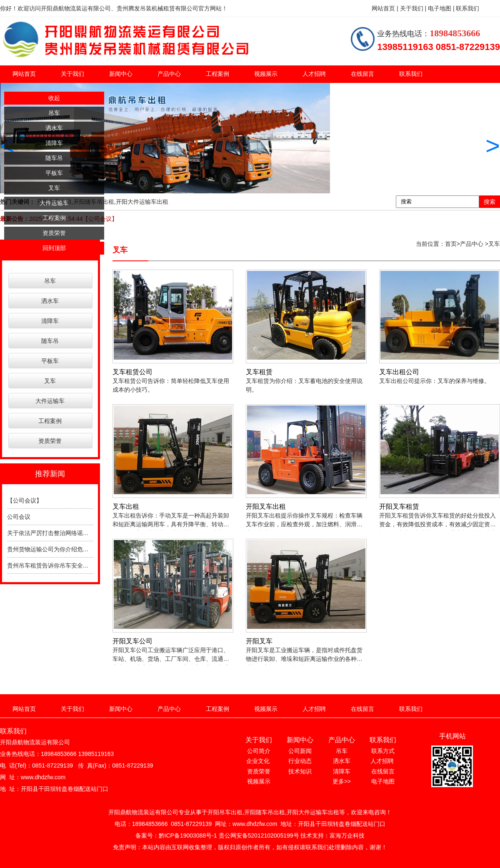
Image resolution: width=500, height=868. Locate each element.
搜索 (490, 202)
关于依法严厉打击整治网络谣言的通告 (57, 533)
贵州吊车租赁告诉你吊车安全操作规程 (57, 565)
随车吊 (54, 158)
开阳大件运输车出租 (142, 202)
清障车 (54, 143)
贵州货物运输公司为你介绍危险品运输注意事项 (68, 549)
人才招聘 (314, 74)
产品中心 (169, 74)
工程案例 (217, 74)
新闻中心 (121, 74)
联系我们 (411, 74)
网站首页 (24, 74)
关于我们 (72, 74)
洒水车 (54, 128)
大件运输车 (54, 203)
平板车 (54, 173)
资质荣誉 (54, 233)
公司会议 (19, 517)
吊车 (54, 113)
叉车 (54, 188)
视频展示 (266, 74)
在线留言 (362, 74)
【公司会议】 (25, 500)
